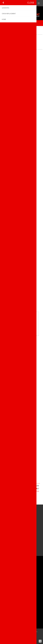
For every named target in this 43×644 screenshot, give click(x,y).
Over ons (7, 568)
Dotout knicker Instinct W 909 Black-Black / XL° (21, 385)
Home (4, 29)
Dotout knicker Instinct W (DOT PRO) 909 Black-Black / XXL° (21, 247)
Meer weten (22, 332)
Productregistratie (10, 594)
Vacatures (7, 576)
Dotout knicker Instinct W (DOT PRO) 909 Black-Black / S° (21, 142)
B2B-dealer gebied (31, 3)
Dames (5, 500)
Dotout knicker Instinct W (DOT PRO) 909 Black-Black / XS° (21, 212)
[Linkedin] (17, 534)
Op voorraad (7, 504)
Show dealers (35, 3)
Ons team (7, 572)
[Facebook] (4, 534)
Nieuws (40, 3)
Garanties (7, 598)
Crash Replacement (10, 602)
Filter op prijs (9, 481)
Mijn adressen (8, 617)
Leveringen (7, 620)
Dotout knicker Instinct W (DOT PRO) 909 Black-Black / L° (21, 72)
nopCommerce (25, 634)
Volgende (25, 475)
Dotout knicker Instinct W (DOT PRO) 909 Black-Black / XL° (21, 177)
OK (21, 328)
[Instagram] (11, 534)
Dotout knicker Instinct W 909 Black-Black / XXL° (21, 455)
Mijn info (6, 613)
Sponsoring (7, 579)
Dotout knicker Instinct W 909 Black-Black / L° (21, 280)
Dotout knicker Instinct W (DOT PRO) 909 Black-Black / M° (21, 107)
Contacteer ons (9, 590)
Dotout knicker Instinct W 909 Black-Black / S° (21, 350)
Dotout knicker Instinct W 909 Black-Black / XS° (21, 420)
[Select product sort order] (26, 46)
